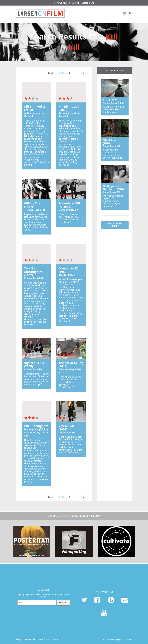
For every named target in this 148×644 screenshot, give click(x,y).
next (84, 73)
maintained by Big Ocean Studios (117, 640)
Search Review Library (114, 225)
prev (78, 73)
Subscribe (64, 603)
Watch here (88, 3)
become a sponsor (90, 516)
